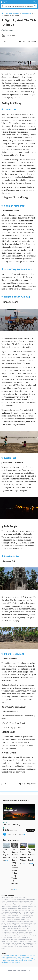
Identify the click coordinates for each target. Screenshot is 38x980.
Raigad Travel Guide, (12, 929)
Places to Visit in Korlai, (12, 941)
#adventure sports (27, 957)
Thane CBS (9, 110)
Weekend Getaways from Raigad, (19, 925)
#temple (22, 959)
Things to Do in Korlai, (25, 941)
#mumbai (8, 957)
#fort (28, 955)
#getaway (27, 959)
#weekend (16, 959)
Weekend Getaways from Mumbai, (19, 912)
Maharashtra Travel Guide (12, 13)
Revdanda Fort (11, 556)
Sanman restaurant (13, 206)
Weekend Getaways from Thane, (18, 936)
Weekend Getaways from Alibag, (15, 901)
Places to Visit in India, (25, 910)
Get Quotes (31, 830)
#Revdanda (5, 963)
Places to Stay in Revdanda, (16, 945)
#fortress (32, 955)
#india (3, 957)
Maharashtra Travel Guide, (17, 932)
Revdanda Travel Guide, (15, 909)
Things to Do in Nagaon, (13, 919)
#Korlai (30, 961)
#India (17, 961)
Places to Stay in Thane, (14, 938)
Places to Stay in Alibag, (13, 903)
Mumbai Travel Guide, (13, 916)
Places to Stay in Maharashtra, (18, 930)
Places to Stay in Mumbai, (18, 914)
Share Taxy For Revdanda (17, 269)
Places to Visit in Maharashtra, (10, 898)
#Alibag (33, 959)
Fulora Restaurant (13, 654)
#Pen (26, 961)
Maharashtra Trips (27, 13)
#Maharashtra (11, 961)
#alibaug (12, 955)
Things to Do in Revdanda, (15, 947)
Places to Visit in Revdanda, (20, 907)
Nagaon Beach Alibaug (16, 297)
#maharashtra (5, 955)
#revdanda (23, 955)
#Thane (21, 961)
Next (33, 865)
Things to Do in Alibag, (26, 903)
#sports (3, 959)
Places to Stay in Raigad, (15, 927)
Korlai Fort (9, 458)
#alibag (17, 955)
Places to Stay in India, (11, 910)
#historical (11, 963)
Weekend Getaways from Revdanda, (20, 905)
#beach (19, 957)
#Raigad (4, 961)
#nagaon (14, 957)
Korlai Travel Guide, (16, 943)
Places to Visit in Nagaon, (14, 918)
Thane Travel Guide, (12, 939)
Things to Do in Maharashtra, (17, 899)
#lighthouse (9, 959)
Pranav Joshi (26, 863)
